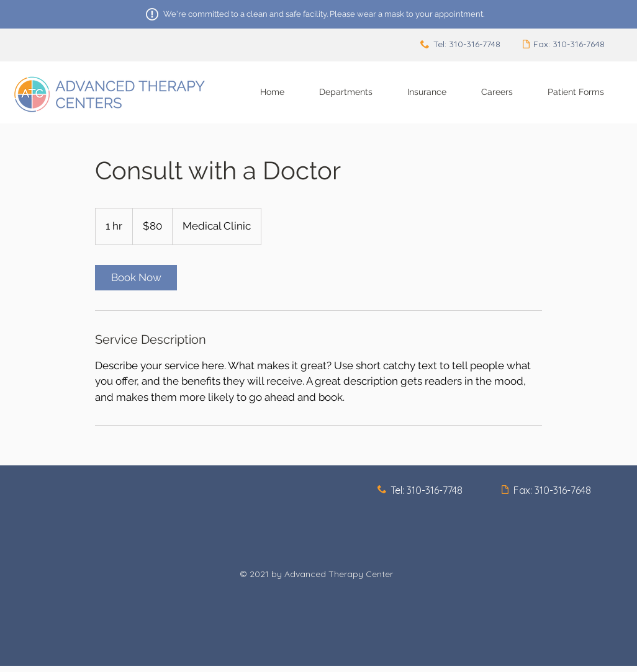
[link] (136, 278)
